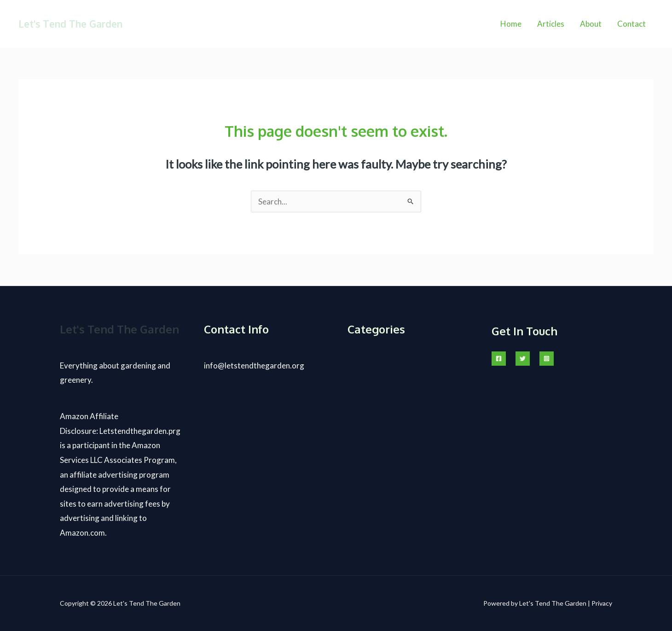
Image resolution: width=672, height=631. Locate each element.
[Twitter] (523, 359)
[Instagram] (547, 359)
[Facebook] (499, 359)
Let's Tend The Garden (70, 24)
